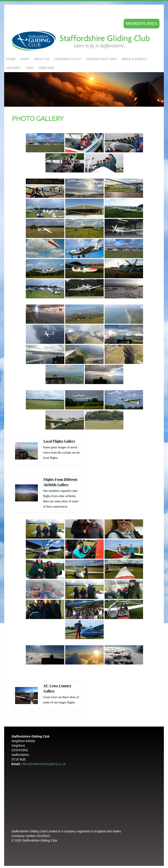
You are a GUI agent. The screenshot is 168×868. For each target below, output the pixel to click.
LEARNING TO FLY (68, 59)
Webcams (46, 68)
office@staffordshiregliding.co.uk (44, 764)
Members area (142, 24)
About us (42, 59)
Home (11, 59)
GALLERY (13, 68)
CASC (30, 68)
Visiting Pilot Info (101, 59)
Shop (25, 59)
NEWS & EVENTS (134, 59)
